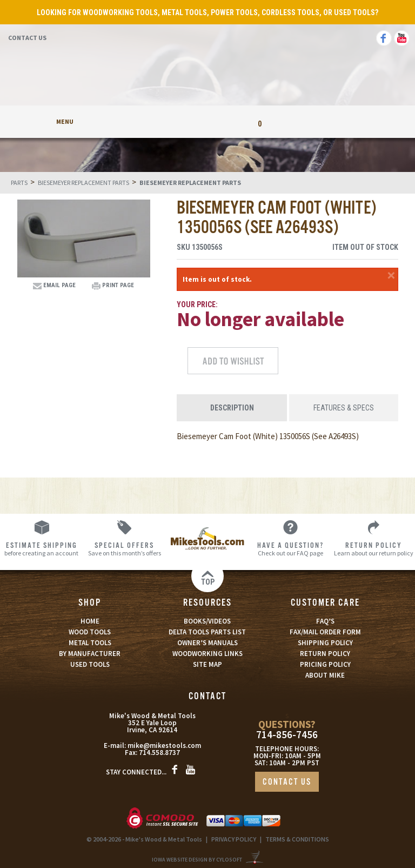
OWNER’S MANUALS (207, 643)
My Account (156, 121)
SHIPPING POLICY (325, 643)
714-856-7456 (287, 735)
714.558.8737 (159, 753)
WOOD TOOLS (90, 632)
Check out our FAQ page (291, 549)
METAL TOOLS (90, 643)
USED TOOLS (90, 664)
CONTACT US (287, 782)
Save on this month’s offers (125, 549)
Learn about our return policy (373, 549)
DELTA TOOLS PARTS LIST (207, 632)
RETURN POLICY (325, 654)
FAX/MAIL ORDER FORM (325, 632)
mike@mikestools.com (164, 746)
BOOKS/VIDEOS (207, 621)
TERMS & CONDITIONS (297, 839)
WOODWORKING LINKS (207, 654)
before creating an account (42, 549)
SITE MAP (207, 664)
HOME (90, 621)
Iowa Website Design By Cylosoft (197, 860)
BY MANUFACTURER (90, 654)
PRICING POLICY (325, 664)
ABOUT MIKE (325, 675)
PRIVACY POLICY (234, 839)
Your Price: (197, 304)
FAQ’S (325, 621)
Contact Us (27, 38)
